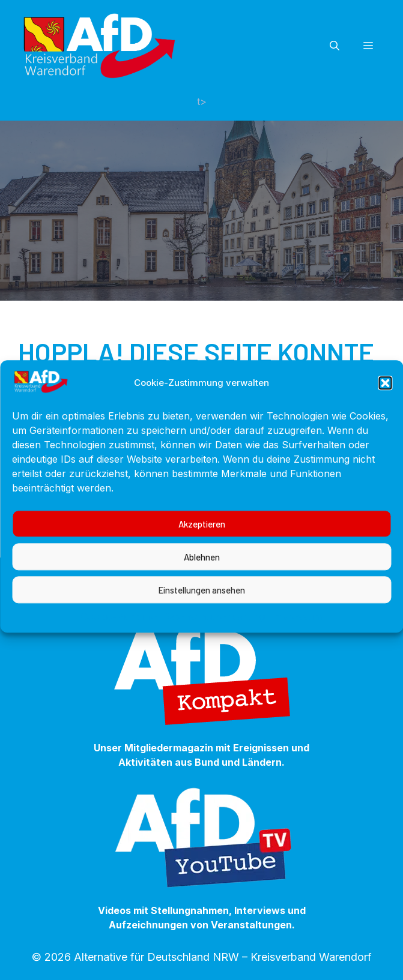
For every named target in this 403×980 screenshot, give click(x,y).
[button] (385, 395)
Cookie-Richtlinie (119, 628)
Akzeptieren (202, 535)
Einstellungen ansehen (201, 601)
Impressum (296, 628)
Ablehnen (202, 568)
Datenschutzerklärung (214, 628)
